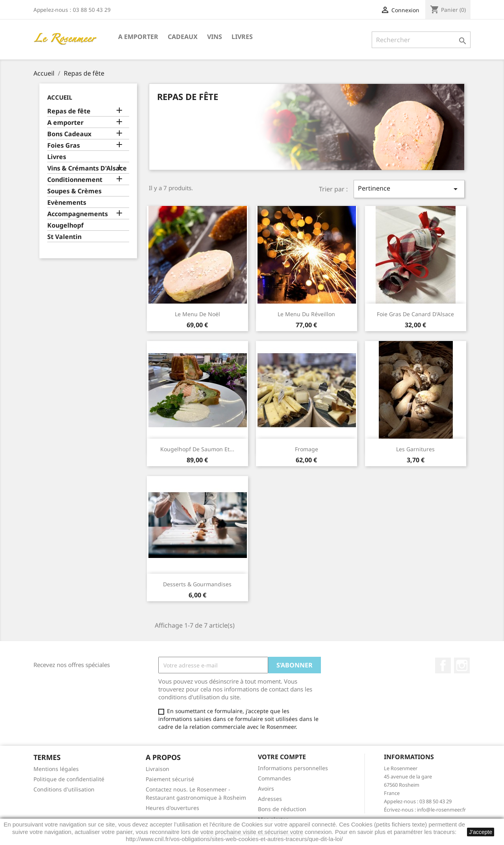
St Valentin (64, 237)
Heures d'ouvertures (172, 808)
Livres (242, 37)
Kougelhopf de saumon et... (197, 449)
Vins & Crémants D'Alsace (87, 168)
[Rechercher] (421, 40)
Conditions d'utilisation (64, 789)
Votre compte (282, 757)
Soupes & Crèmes (74, 191)
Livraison (157, 769)
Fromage (307, 449)
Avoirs (266, 788)
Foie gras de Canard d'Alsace (415, 314)
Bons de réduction (282, 809)
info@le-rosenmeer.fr (441, 810)
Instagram (462, 665)
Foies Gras (64, 145)
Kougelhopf (65, 225)
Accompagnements (78, 214)
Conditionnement (75, 180)
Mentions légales (56, 769)
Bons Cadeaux (69, 134)
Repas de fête (69, 111)
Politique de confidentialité (69, 779)
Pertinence (409, 189)
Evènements (67, 203)
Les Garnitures (415, 449)
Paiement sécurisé (170, 779)
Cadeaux (183, 37)
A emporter (138, 37)
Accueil (60, 97)
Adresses (270, 799)
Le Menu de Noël (197, 314)
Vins (215, 37)
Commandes (274, 778)
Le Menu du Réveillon (306, 314)
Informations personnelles (293, 768)
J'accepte (481, 832)
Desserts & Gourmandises (197, 584)
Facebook (443, 665)
